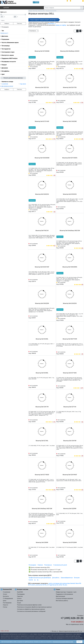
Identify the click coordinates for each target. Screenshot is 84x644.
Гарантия (20, 596)
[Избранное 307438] (82, 556)
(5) (79, 69)
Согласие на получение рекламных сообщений (31, 611)
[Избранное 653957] (54, 317)
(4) (79, 285)
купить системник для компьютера (59, 583)
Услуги (5, 594)
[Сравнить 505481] (79, 386)
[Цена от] (8, 17)
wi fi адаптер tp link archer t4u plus (57, 585)
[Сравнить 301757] (52, 556)
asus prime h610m (41, 585)
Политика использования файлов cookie (29, 605)
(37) (78, 388)
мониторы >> (52, 24)
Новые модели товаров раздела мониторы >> (44, 20)
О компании (7, 592)
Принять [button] (79, 642)
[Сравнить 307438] (79, 556)
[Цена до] (21, 17)
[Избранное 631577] (54, 137)
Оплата (19, 598)
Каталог (5, 8)
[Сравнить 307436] (79, 522)
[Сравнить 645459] (79, 246)
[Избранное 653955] (82, 208)
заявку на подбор (61, 25)
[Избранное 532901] (54, 420)
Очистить (20, 24)
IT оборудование (8, 598)
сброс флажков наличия (7, 86)
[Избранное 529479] (82, 100)
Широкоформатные (67, 578)
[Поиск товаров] (62, 8)
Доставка (20, 601)
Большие (77, 578)
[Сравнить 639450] (79, 171)
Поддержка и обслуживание (64, 594)
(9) (79, 456)
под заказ (23, 84)
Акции (19, 603)
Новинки (40, 565)
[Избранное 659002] (54, 173)
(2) (51, 246)
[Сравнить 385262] (52, 454)
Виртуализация (60, 596)
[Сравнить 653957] (52, 317)
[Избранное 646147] (54, 521)
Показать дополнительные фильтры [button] (13, 78)
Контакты (6, 596)
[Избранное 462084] (82, 420)
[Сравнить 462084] (79, 420)
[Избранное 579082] (82, 453)
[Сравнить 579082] (79, 453)
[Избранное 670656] (82, 319)
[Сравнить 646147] (52, 521)
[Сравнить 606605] (79, 352)
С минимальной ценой (60, 565)
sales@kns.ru (79, 622)
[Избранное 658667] (54, 66)
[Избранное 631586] (54, 100)
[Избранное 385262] (54, 454)
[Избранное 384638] (54, 352)
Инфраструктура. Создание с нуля (66, 592)
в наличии (5, 84)
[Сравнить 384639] (52, 386)
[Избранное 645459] (82, 246)
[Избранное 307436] (82, 522)
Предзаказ (32, 57)
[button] (75, 31)
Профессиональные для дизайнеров (40, 578)
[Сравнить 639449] (52, 243)
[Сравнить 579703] (52, 487)
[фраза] (13, 20)
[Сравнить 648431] (79, 137)
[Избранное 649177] (54, 209)
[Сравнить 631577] (52, 137)
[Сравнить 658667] (52, 66)
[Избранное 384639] (54, 386)
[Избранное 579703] (54, 487)
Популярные (48, 565)
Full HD (31, 580)
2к (35, 580)
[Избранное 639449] (54, 243)
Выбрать (7, 24)
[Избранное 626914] (54, 280)
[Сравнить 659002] (52, 173)
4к (38, 580)
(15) (50, 103)
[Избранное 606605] (82, 352)
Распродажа (5, 27)
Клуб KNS (20, 592)
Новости (6, 605)
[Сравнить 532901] (52, 420)
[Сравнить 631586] (52, 100)
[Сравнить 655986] (79, 282)
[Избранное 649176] (82, 66)
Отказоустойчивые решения (64, 598)
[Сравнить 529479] (79, 100)
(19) (78, 103)
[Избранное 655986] (82, 282)
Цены (5, 601)
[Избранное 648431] (82, 137)
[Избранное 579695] (82, 487)
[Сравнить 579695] (79, 487)
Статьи (5, 607)
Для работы (56, 578)
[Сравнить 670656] (79, 319)
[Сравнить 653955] (79, 208)
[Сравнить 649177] (52, 209)
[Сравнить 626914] (52, 280)
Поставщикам (7, 603)
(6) (51, 175)
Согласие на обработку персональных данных (31, 609)
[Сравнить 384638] (52, 352)
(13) (50, 139)
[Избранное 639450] (82, 171)
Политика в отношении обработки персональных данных (34, 607)
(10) (50, 490)
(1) (51, 69)
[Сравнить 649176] (79, 66)
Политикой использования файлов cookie (63, 642)
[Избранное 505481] (82, 386)
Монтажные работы (62, 601)
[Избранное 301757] (54, 556)
